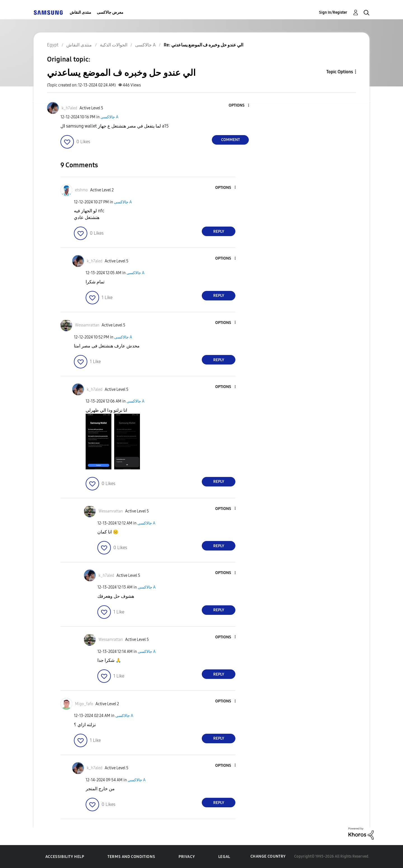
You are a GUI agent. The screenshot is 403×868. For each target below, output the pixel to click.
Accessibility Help (65, 857)
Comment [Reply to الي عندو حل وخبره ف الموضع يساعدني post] (230, 140)
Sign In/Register (333, 12)
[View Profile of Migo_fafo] (84, 704)
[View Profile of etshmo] (81, 190)
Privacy (187, 857)
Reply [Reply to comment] (219, 231)
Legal (224, 857)
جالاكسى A (109, 117)
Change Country (268, 856)
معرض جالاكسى (110, 12)
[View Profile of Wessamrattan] (87, 325)
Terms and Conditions (131, 857)
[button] (239, 106)
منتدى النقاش (80, 12)
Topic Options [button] (340, 72)
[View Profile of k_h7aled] (69, 108)
